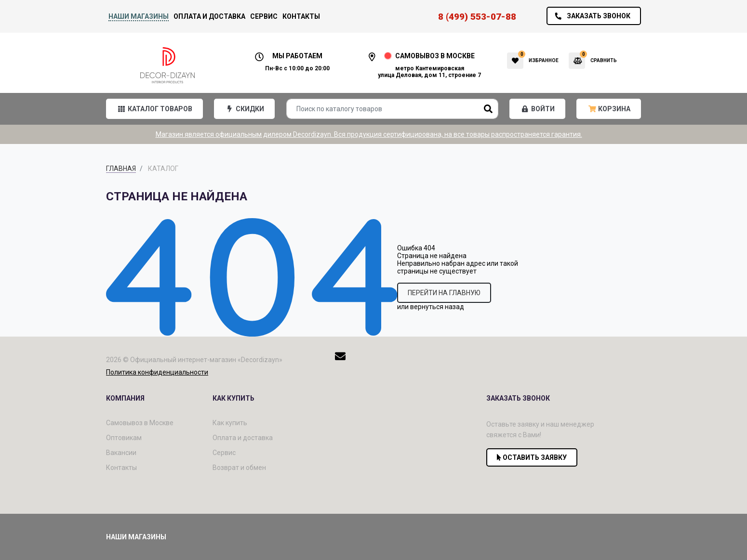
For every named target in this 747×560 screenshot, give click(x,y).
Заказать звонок (590, 16)
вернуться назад (437, 307)
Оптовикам (124, 438)
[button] (154, 109)
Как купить (230, 423)
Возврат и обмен (239, 468)
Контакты (301, 16)
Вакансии (121, 453)
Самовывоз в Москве (140, 423)
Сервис (264, 16)
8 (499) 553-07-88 (477, 17)
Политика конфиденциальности (157, 372)
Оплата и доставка (209, 16)
